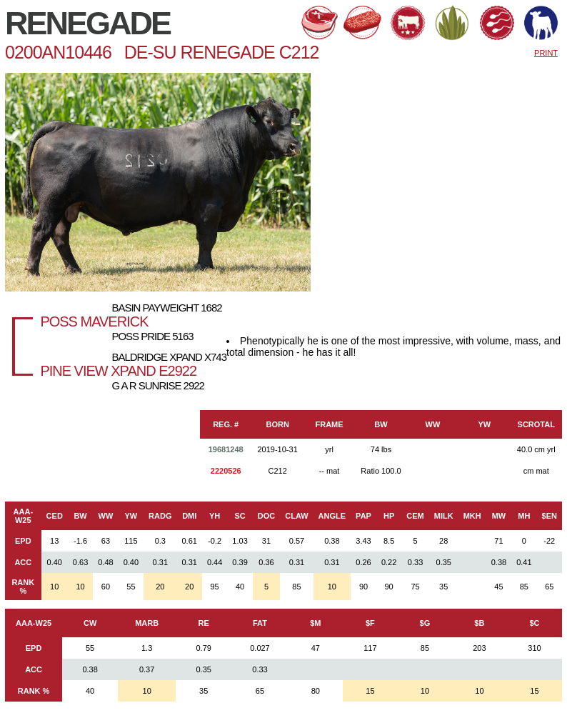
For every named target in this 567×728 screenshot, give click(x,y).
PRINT (546, 53)
